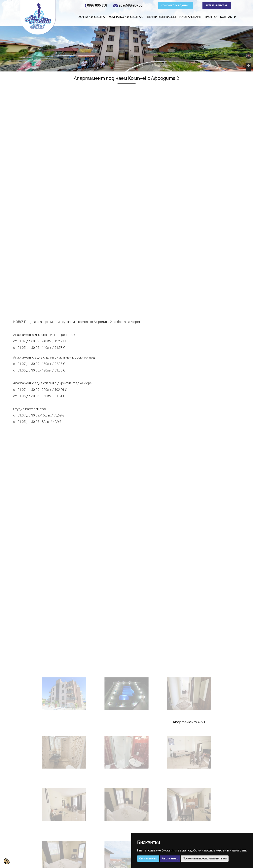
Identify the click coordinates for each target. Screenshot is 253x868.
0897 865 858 (97, 5)
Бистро (211, 17)
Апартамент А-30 (189, 722)
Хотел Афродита (92, 17)
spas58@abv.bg (130, 5)
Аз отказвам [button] (170, 858)
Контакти (228, 17)
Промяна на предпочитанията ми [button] (205, 858)
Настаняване (190, 17)
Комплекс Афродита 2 (126, 17)
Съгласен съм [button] (148, 858)
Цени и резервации (161, 17)
